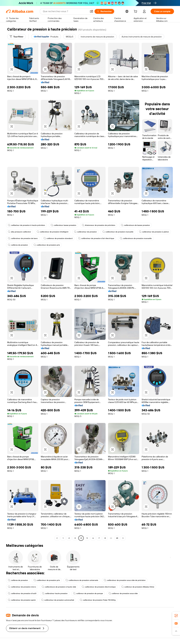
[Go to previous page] (57, 538)
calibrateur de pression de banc (23, 238)
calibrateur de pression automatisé (58, 600)
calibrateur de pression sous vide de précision (125, 580)
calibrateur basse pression (63, 225)
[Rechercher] (104, 11)
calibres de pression (18, 245)
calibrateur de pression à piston (154, 232)
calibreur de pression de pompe (88, 593)
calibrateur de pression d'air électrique (96, 238)
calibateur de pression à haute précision (26, 225)
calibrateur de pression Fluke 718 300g (98, 600)
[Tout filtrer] (16, 37)
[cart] (136, 12)
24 (117, 538)
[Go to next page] (123, 538)
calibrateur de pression (85, 232)
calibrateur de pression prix (47, 245)
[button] (91, 11)
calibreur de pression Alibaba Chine (138, 587)
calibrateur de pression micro (22, 587)
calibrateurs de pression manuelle (136, 238)
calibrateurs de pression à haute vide (59, 587)
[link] (176, 616)
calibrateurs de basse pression (135, 225)
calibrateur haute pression (55, 593)
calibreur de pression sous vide (123, 593)
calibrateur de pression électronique (99, 587)
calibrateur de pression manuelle (118, 232)
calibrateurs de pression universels (82, 580)
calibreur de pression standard (58, 238)
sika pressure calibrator (19, 232)
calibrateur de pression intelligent (53, 232)
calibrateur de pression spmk (22, 600)
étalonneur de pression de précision (99, 225)
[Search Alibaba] (65, 11)
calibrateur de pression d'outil (22, 593)
